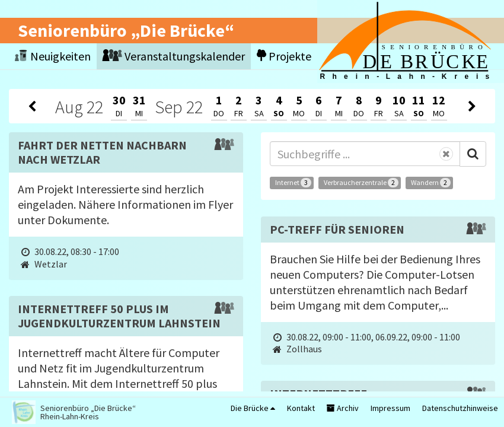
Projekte (284, 56)
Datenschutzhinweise (460, 408)
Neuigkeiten (53, 56)
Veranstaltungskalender (174, 56)
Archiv (343, 408)
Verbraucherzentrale (361, 183)
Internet (293, 183)
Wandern (431, 183)
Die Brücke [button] (253, 408)
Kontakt (301, 408)
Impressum (390, 408)
